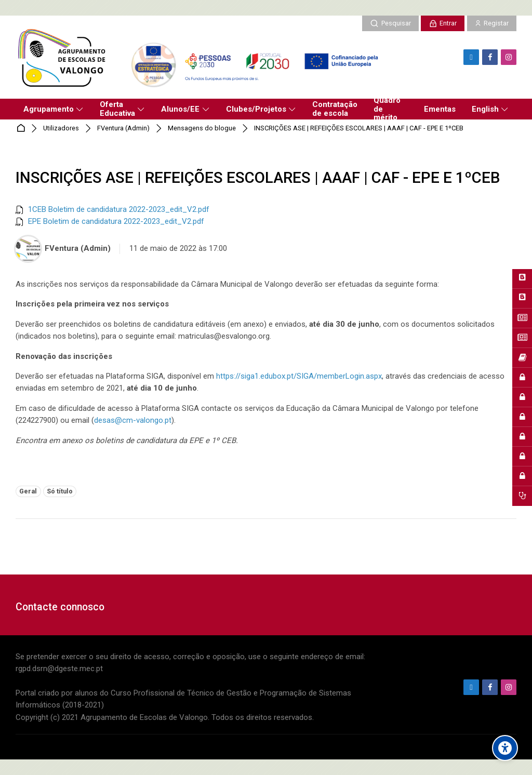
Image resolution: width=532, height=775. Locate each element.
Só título (60, 491)
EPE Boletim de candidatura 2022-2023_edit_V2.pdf (116, 221)
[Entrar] (443, 23)
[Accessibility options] (505, 748)
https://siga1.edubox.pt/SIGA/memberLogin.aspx (299, 376)
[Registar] (492, 23)
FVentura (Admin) (123, 129)
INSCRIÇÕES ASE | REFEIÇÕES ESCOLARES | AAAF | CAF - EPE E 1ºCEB (359, 129)
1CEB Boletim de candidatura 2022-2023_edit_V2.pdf (119, 209)
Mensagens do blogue (202, 129)
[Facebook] (490, 57)
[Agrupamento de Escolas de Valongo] (201, 57)
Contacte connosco (60, 607)
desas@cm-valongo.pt (133, 420)
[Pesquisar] (390, 23)
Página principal (23, 129)
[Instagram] (509, 57)
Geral (28, 491)
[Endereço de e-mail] (471, 57)
